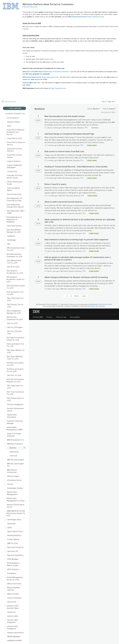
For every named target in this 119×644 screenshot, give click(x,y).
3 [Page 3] (71, 296)
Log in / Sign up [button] (108, 101)
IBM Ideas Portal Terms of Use (101, 304)
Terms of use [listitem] (61, 317)
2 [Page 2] (67, 296)
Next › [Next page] (77, 296)
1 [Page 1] (64, 296)
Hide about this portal (30, 7)
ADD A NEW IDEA (14, 108)
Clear (23, 114)
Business (81, 128)
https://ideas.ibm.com (96, 17)
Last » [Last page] (85, 296)
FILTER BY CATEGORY (12, 114)
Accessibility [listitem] (75, 317)
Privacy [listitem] (49, 317)
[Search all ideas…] (16, 101)
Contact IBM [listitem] (38, 317)
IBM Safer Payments (70, 128)
